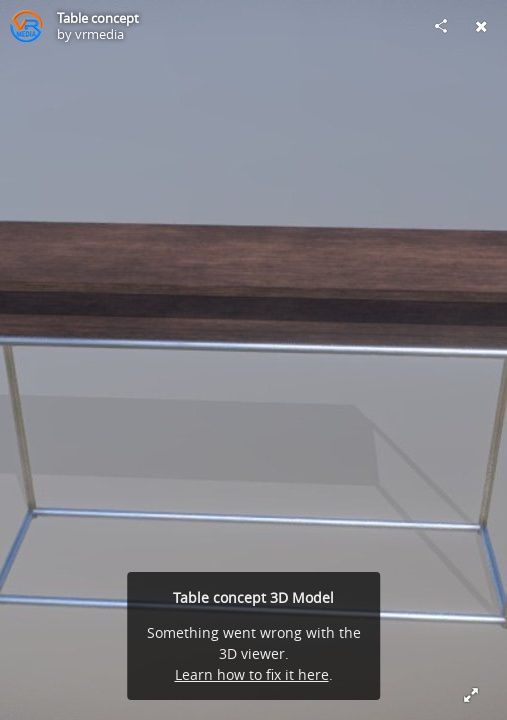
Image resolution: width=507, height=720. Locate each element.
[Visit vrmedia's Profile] (26, 26)
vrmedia (99, 34)
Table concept (98, 18)
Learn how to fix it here (252, 674)
